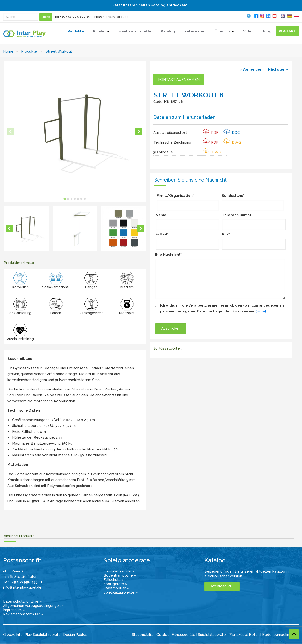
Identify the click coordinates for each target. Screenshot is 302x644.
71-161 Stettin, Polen (20, 577)
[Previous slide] (11, 131)
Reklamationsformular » (23, 614)
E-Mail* (162, 234)
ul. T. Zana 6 (13, 571)
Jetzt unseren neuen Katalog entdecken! (150, 5)
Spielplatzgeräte (212, 635)
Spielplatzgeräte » (119, 571)
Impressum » (14, 610)
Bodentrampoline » (120, 575)
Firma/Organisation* (175, 196)
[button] (26, 229)
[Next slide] (139, 131)
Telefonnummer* (237, 215)
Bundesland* (233, 196)
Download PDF (222, 586)
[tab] (65, 199)
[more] (261, 311)
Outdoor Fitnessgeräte (176, 635)
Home (8, 51)
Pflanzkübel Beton (244, 635)
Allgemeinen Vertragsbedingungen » (33, 606)
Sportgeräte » (115, 584)
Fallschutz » (114, 580)
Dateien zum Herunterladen (184, 117)
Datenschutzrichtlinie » (22, 601)
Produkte (29, 51)
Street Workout (59, 51)
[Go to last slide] (9, 228)
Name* (162, 215)
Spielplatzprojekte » (121, 592)
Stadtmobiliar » (116, 588)
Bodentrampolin (276, 635)
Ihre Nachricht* (168, 255)
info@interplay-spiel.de (111, 17)
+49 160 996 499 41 (75, 17)
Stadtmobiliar (143, 635)
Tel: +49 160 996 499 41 (23, 582)
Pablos (82, 635)
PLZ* (226, 234)
